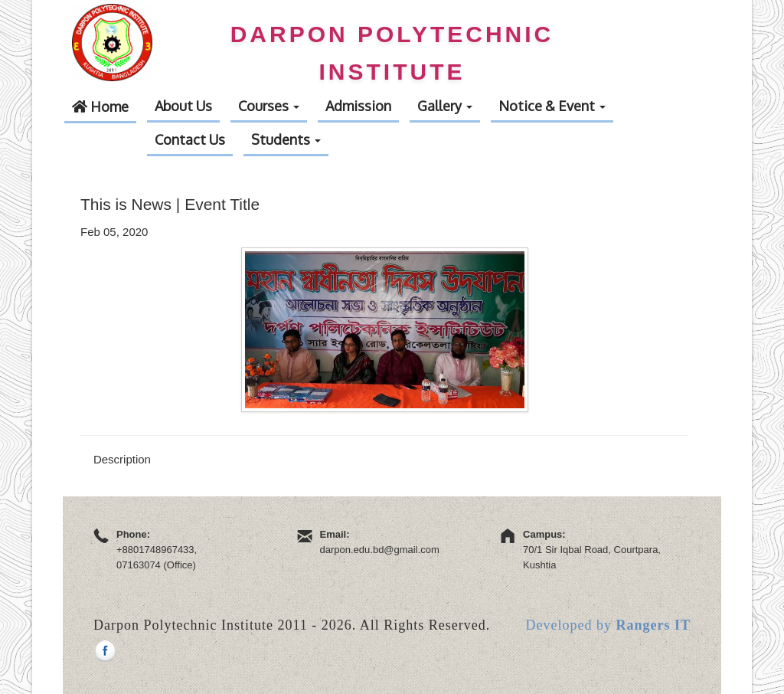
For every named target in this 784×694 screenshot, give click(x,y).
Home (100, 106)
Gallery (445, 106)
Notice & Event (552, 106)
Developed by (608, 625)
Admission (358, 106)
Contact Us (190, 139)
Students (286, 139)
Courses (269, 106)
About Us (183, 106)
